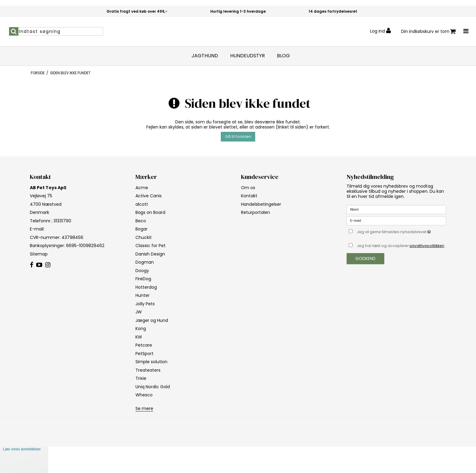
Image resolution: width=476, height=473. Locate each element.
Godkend (365, 259)
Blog (283, 56)
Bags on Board (150, 212)
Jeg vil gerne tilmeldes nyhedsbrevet (401, 231)
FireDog (143, 279)
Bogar (141, 229)
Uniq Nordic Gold (153, 387)
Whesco (144, 395)
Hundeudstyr (248, 56)
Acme (142, 188)
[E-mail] (396, 221)
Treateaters (148, 370)
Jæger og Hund (152, 320)
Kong (141, 329)
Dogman (145, 262)
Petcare (144, 345)
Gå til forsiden (238, 137)
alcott (142, 204)
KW (139, 337)
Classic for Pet (151, 246)
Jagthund (205, 56)
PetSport (144, 354)
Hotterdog (146, 287)
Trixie (141, 378)
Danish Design (150, 254)
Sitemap (39, 254)
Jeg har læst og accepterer (401, 246)
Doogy (142, 271)
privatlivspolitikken (427, 246)
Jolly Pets (145, 304)
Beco (141, 221)
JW (139, 312)
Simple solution (151, 362)
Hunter (143, 295)
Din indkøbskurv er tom (428, 32)
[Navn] (396, 209)
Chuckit (144, 237)
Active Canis (149, 196)
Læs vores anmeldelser (22, 449)
